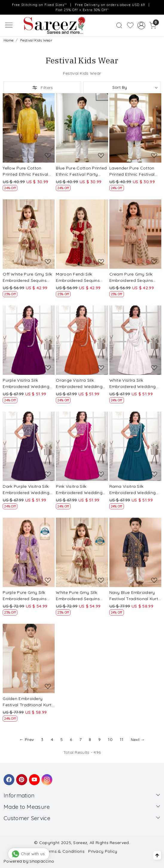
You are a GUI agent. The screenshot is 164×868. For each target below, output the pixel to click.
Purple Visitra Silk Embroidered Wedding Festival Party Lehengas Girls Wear (27, 384)
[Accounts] (141, 25)
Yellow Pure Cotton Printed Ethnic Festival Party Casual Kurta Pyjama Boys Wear (25, 171)
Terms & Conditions (65, 851)
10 (110, 739)
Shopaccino (42, 861)
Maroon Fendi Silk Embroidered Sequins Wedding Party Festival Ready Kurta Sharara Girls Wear (80, 278)
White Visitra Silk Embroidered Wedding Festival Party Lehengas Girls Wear (134, 384)
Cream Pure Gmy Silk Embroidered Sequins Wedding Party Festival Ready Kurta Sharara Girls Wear (133, 278)
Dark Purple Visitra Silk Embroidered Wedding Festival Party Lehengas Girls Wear (27, 490)
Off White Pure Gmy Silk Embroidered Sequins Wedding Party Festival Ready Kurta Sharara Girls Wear (27, 278)
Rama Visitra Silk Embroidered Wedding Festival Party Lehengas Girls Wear (134, 490)
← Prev (26, 739)
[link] (119, 25)
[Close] (158, 6)
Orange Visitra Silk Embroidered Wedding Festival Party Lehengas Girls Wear (81, 384)
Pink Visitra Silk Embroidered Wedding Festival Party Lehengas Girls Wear (81, 490)
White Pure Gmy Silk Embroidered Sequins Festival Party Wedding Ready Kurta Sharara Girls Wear (80, 596)
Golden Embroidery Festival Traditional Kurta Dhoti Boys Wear (29, 702)
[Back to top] (157, 855)
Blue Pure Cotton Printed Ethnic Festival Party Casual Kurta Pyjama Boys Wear (81, 171)
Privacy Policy (103, 851)
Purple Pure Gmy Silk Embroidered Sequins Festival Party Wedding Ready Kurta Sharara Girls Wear (27, 596)
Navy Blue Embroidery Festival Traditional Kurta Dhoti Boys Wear (135, 596)
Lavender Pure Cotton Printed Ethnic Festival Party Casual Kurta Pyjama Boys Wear (132, 171)
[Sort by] (122, 87)
